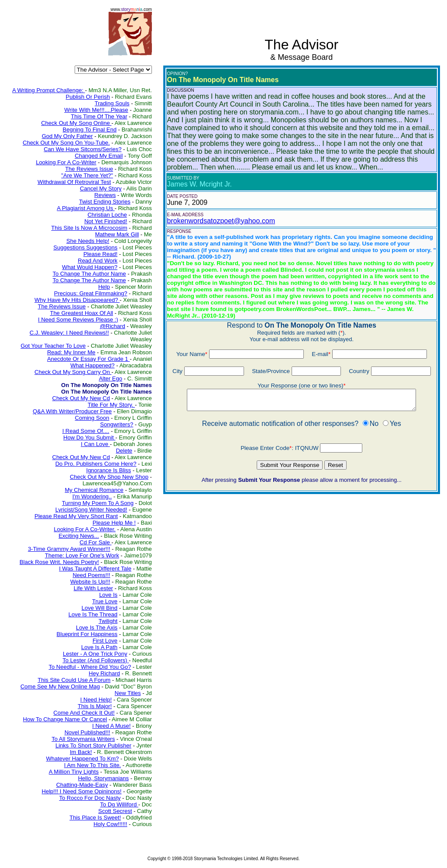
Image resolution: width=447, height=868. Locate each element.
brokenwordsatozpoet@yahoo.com (221, 221)
